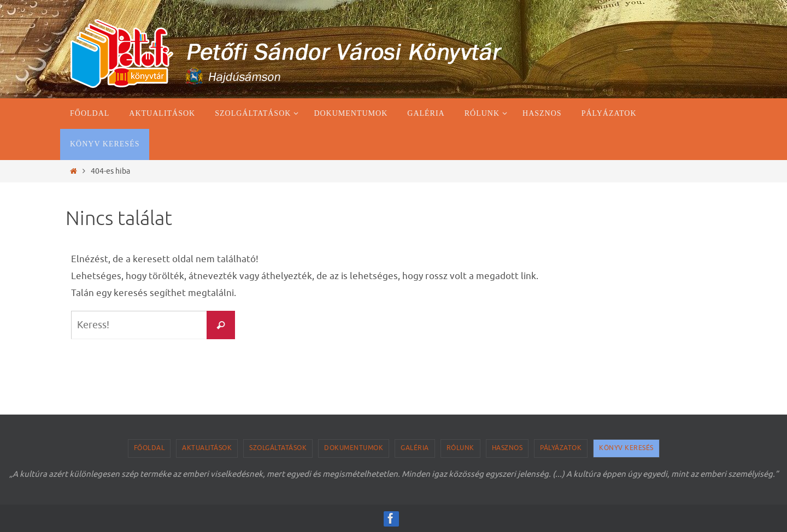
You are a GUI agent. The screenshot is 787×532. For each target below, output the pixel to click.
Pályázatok (561, 448)
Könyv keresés (626, 448)
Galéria (415, 448)
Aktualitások (207, 448)
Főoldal (149, 448)
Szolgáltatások (278, 448)
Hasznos (507, 448)
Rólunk (460, 448)
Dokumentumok (354, 448)
